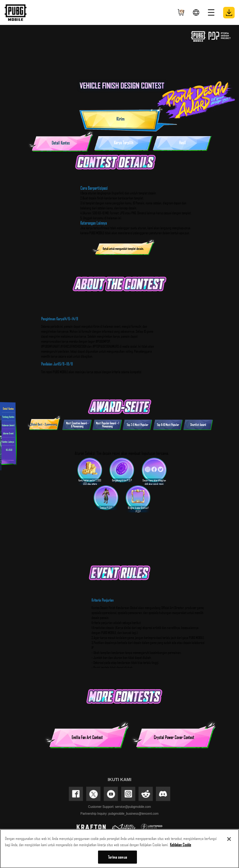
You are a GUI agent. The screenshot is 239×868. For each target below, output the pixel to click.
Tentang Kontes (8, 417)
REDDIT (146, 794)
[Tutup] (229, 841)
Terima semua (117, 859)
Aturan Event (8, 433)
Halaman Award (8, 425)
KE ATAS (8, 450)
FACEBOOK (76, 794)
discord (163, 794)
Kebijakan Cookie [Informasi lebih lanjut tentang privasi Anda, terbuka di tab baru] (180, 846)
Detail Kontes (8, 408)
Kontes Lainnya (8, 441)
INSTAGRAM (128, 794)
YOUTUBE (111, 794)
